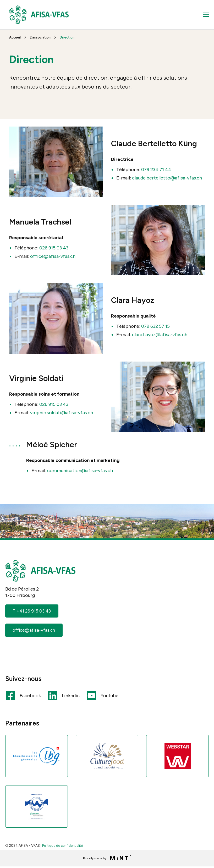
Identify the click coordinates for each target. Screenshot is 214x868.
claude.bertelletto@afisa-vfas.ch (167, 178)
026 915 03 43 (54, 248)
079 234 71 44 (156, 170)
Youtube (102, 697)
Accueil (15, 37)
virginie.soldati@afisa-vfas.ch (62, 413)
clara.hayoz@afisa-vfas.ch (160, 335)
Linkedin (64, 697)
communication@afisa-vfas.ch (80, 471)
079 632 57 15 (155, 326)
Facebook (23, 697)
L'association (40, 37)
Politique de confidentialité (62, 847)
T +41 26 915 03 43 (32, 611)
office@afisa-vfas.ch (52, 256)
